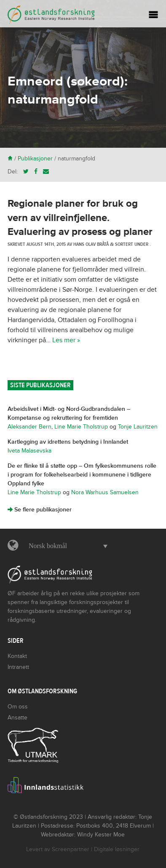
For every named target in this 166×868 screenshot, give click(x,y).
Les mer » (66, 340)
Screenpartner (71, 849)
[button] (66, 546)
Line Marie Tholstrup (81, 427)
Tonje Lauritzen (138, 427)
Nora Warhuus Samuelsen (105, 492)
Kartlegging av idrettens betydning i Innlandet (68, 442)
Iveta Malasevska (29, 451)
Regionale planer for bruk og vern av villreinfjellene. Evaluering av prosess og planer (80, 218)
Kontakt (17, 656)
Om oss (18, 707)
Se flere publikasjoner (40, 510)
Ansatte (17, 718)
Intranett (18, 667)
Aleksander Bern (29, 427)
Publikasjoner (35, 158)
